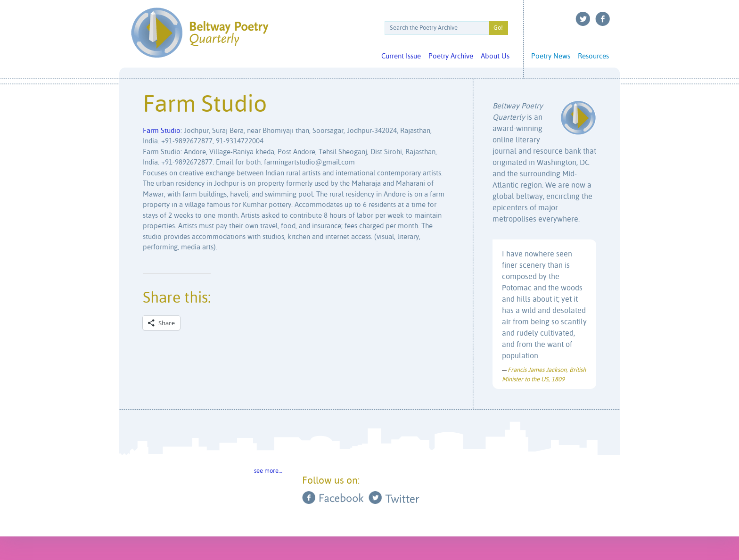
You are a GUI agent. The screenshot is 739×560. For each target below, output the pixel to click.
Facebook (603, 19)
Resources (593, 56)
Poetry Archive (451, 56)
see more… (268, 471)
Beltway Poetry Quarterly (200, 33)
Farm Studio (162, 131)
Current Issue (401, 56)
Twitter (583, 19)
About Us (495, 56)
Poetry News (551, 56)
